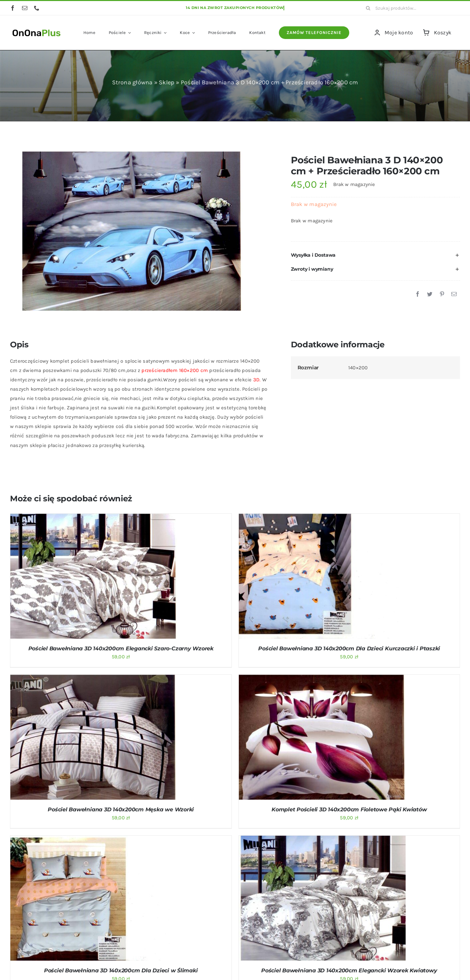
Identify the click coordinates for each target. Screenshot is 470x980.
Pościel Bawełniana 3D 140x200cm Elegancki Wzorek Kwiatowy (349, 970)
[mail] (25, 8)
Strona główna (132, 82)
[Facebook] (418, 294)
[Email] (454, 294)
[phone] (37, 8)
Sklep (167, 82)
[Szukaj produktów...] (410, 8)
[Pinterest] (442, 294)
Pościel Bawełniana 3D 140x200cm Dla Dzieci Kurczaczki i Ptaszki (349, 648)
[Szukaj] (368, 8)
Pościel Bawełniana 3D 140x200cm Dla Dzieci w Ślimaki (121, 970)
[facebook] (13, 8)
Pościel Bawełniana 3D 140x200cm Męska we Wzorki (121, 809)
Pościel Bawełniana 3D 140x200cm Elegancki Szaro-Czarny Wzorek (121, 648)
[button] (375, 255)
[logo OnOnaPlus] (37, 29)
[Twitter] (430, 294)
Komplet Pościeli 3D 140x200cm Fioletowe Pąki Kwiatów (349, 809)
